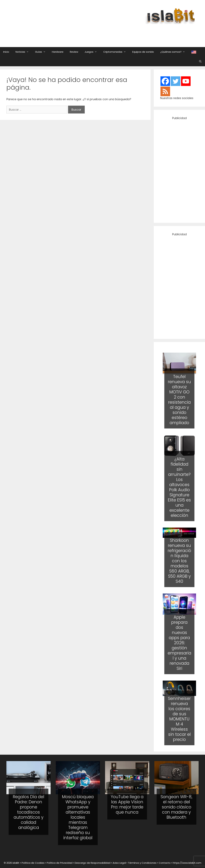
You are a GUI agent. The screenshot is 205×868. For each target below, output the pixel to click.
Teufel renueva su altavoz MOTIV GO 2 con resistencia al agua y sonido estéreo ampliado (179, 400)
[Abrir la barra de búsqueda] (200, 61)
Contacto (165, 863)
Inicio (6, 52)
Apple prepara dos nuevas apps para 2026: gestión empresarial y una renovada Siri (179, 643)
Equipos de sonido (143, 52)
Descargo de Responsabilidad (92, 863)
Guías (42, 52)
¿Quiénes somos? (174, 52)
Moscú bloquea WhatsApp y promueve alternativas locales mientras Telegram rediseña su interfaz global (78, 817)
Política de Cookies (33, 863)
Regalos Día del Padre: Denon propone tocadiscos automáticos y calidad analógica (29, 812)
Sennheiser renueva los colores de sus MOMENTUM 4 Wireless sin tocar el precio (179, 719)
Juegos (92, 52)
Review (74, 52)
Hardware (58, 52)
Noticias (24, 52)
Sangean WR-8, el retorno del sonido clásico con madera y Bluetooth (176, 807)
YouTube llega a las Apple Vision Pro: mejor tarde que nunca (127, 804)
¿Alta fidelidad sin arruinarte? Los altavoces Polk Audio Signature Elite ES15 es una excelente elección (179, 487)
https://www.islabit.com (187, 863)
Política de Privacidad (60, 863)
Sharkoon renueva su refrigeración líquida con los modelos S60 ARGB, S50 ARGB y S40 (179, 561)
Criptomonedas (116, 52)
